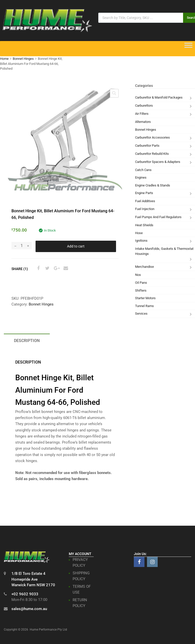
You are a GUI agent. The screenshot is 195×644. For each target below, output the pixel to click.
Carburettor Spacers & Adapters (158, 162)
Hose (139, 233)
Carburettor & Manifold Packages (159, 97)
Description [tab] (27, 341)
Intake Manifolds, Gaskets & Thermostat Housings (164, 251)
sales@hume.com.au (29, 609)
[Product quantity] (22, 246)
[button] (114, 93)
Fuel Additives (145, 201)
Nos (138, 275)
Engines (141, 177)
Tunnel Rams (144, 306)
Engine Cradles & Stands (153, 185)
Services (141, 314)
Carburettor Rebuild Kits (152, 154)
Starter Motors (145, 298)
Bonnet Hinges (23, 59)
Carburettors (144, 106)
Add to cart (76, 246)
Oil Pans (141, 283)
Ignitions (141, 241)
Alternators (143, 122)
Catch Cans (143, 170)
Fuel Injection (145, 209)
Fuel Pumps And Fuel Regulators (158, 217)
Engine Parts (144, 193)
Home (4, 59)
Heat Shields (144, 225)
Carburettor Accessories (152, 137)
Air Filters (142, 114)
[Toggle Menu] (188, 47)
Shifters (141, 290)
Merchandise (144, 267)
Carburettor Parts (147, 146)
